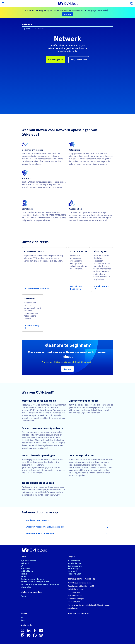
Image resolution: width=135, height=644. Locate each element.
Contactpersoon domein (32, 560)
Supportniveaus (75, 555)
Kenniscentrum (75, 547)
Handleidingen (74, 544)
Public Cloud (31, 29)
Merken (24, 577)
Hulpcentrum (74, 541)
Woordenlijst (73, 549)
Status (24, 555)
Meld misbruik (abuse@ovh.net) (35, 562)
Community (73, 552)
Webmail (25, 544)
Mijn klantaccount (29, 541)
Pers (23, 598)
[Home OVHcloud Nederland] (22, 29)
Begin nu (67, 14)
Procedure (25, 549)
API (22, 547)
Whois (23, 557)
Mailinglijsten (27, 552)
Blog (23, 601)
